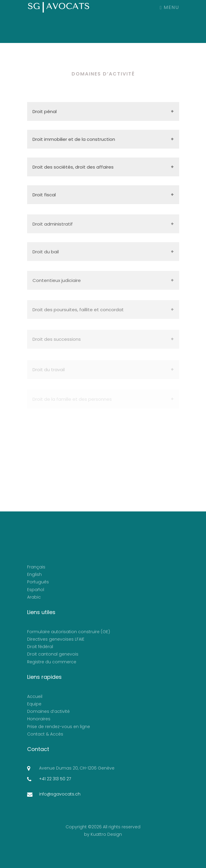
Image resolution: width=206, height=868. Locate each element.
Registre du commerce (52, 662)
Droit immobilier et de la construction (74, 139)
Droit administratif (53, 226)
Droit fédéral (40, 647)
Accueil (35, 696)
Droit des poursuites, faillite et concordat (78, 314)
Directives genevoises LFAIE (56, 639)
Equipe (34, 704)
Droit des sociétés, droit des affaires (73, 167)
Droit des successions (57, 344)
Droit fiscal (44, 195)
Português (38, 582)
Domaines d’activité (48, 711)
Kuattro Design (106, 834)
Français (36, 567)
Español (36, 590)
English (34, 574)
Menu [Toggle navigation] (169, 7)
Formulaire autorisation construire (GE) (69, 632)
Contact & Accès (45, 734)
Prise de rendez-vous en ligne (59, 727)
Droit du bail (46, 254)
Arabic (34, 597)
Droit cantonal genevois (53, 654)
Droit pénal (45, 111)
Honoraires (39, 719)
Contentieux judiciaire (57, 284)
